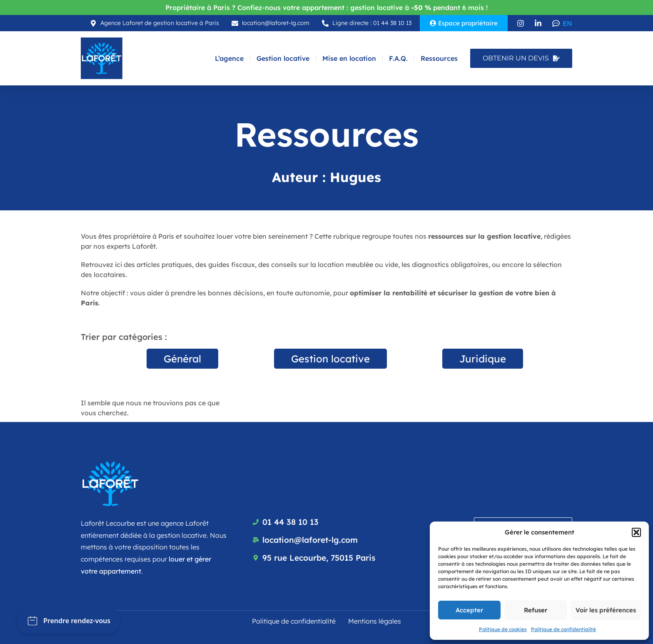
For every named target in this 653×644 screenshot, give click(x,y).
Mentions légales (375, 621)
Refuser (536, 610)
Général (182, 359)
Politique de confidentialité (563, 629)
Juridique (483, 359)
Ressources (439, 58)
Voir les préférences (606, 610)
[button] (636, 532)
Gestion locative (283, 58)
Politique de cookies (503, 629)
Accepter (469, 610)
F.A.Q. (398, 58)
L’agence (229, 58)
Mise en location (349, 58)
